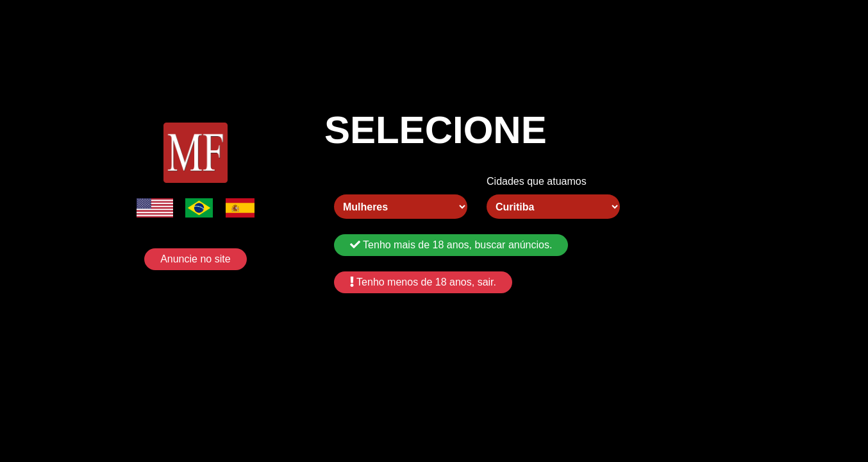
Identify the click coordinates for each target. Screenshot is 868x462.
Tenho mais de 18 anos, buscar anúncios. (451, 245)
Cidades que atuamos (537, 181)
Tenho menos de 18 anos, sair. (423, 282)
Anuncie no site (195, 259)
